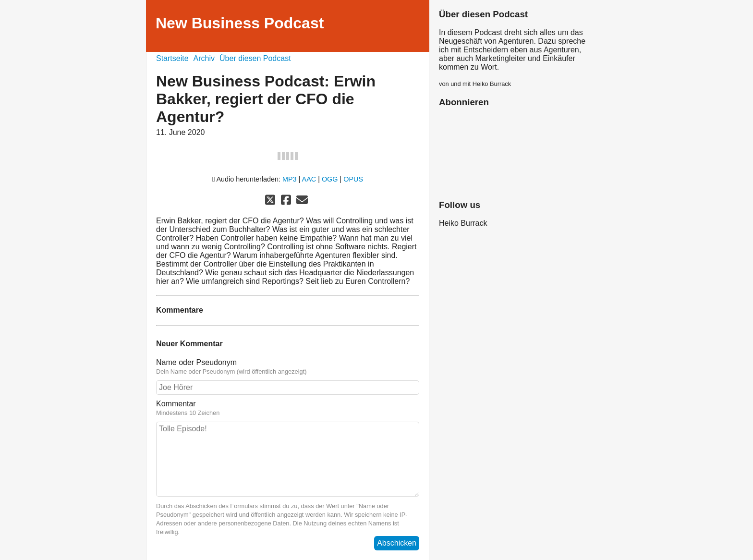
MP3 (290, 179)
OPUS (353, 179)
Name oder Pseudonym (288, 367)
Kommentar (288, 408)
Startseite (172, 58)
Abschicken (397, 543)
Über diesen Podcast (255, 58)
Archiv (204, 58)
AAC (309, 179)
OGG (330, 179)
